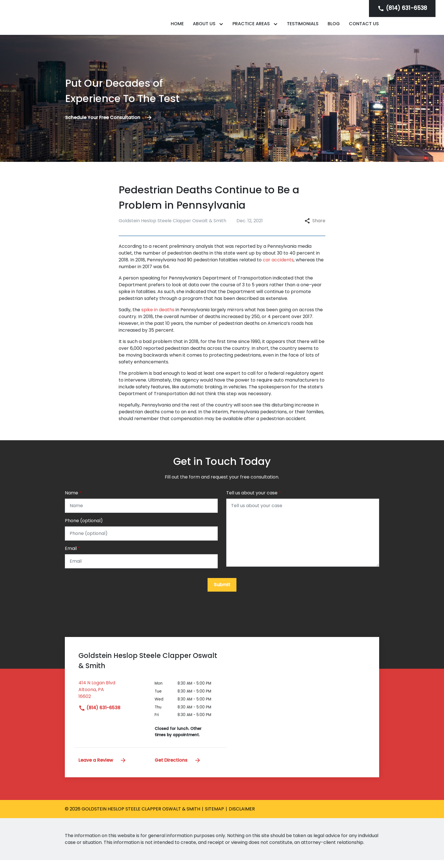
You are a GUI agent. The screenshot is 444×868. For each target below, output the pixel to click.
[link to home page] (100, 20)
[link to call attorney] (402, 8)
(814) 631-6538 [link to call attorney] (99, 716)
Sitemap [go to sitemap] (214, 817)
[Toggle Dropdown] (222, 27)
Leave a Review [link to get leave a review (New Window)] (103, 768)
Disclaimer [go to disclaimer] (242, 817)
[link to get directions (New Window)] (112, 700)
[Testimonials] (303, 27)
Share (315, 227)
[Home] (177, 27)
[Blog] (334, 27)
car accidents (278, 266)
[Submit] (222, 593)
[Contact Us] (364, 27)
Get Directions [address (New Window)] (178, 768)
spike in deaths (158, 316)
